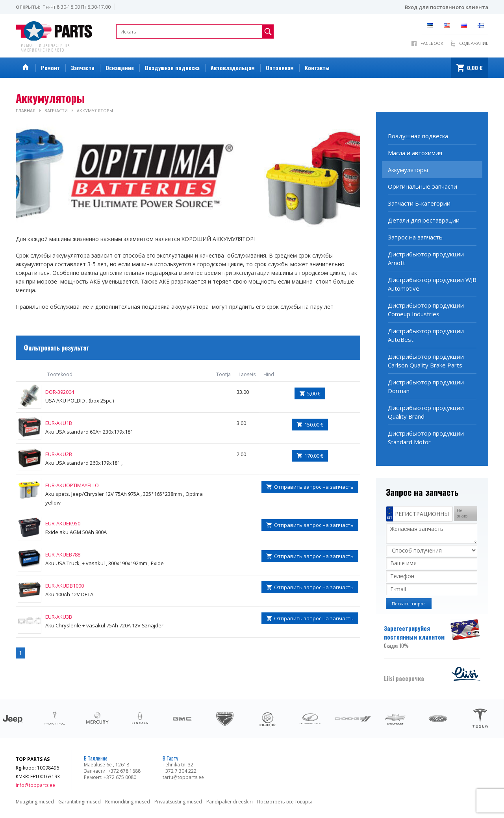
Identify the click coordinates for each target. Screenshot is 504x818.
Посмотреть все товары (284, 802)
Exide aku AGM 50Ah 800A (76, 532)
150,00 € (314, 425)
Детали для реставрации (424, 220)
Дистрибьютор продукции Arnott (426, 258)
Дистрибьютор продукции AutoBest (426, 335)
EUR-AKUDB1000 (65, 586)
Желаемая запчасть (432, 533)
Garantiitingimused (80, 802)
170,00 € (314, 456)
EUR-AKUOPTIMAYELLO (72, 485)
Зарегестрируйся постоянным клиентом (416, 637)
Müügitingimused (35, 802)
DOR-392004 (60, 392)
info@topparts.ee (35, 785)
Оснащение (120, 68)
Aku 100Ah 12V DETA (69, 594)
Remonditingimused (128, 802)
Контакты (317, 68)
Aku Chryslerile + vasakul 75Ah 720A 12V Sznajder (104, 625)
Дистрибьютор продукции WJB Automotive (432, 284)
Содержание (474, 43)
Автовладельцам (233, 68)
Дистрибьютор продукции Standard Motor (426, 438)
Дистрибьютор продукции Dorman (426, 386)
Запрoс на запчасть (415, 237)
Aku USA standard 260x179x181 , (84, 463)
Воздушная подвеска (172, 68)
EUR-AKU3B (59, 617)
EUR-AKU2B (59, 454)
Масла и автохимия (415, 153)
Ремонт (50, 68)
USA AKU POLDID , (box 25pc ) (80, 401)
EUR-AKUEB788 (63, 555)
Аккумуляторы (95, 110)
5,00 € (314, 393)
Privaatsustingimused (178, 802)
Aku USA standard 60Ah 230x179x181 (89, 432)
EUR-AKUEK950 (63, 523)
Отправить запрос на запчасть (314, 487)
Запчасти (83, 68)
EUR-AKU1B (59, 423)
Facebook (432, 43)
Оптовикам (280, 68)
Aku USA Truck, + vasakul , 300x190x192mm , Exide (105, 563)
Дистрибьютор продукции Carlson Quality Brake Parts (426, 361)
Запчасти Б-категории (419, 203)
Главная (26, 110)
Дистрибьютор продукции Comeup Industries (426, 310)
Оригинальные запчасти (422, 186)
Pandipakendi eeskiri (230, 802)
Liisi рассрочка (404, 678)
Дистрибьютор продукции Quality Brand (426, 412)
